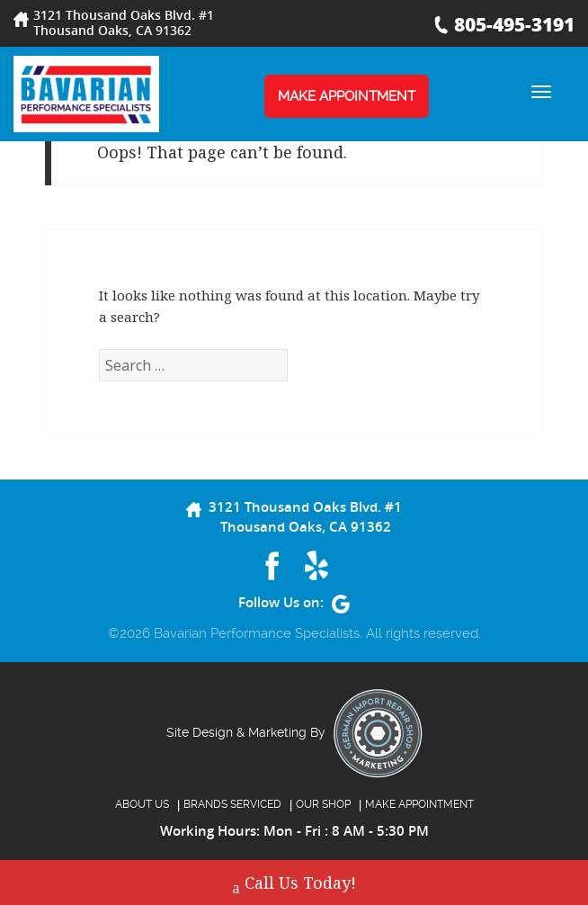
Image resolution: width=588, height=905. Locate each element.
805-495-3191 (514, 24)
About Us (142, 804)
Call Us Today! (294, 885)
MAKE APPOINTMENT (347, 96)
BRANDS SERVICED (232, 804)
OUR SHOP (323, 804)
